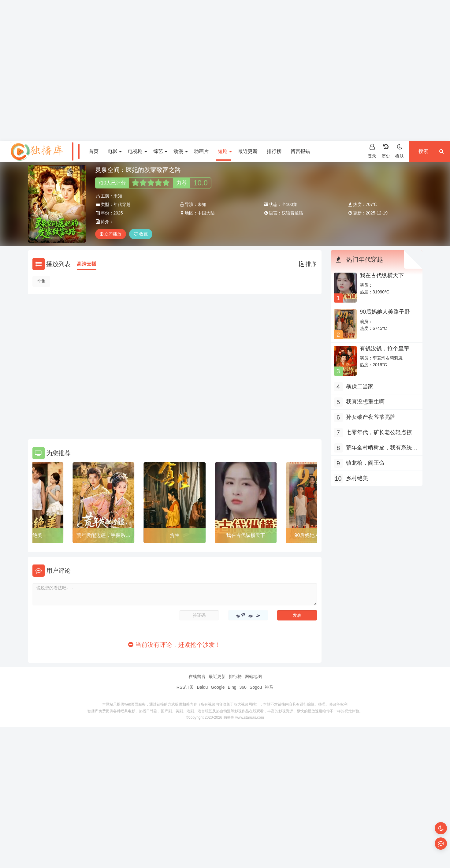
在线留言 (197, 676)
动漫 (180, 151)
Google (218, 687)
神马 (269, 687)
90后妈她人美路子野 (385, 312)
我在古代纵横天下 (246, 535)
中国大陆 (206, 213)
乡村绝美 (32, 535)
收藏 (141, 234)
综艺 (160, 151)
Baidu (202, 687)
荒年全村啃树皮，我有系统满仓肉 (382, 448)
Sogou (256, 687)
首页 (94, 151)
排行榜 (274, 151)
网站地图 (253, 676)
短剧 (225, 151)
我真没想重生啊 (365, 402)
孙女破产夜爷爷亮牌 (371, 417)
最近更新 (248, 151)
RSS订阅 (185, 687)
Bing (232, 687)
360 (243, 687)
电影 (115, 151)
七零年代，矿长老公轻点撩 (379, 432)
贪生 (175, 535)
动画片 (201, 151)
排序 (308, 264)
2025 (118, 213)
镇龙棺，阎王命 (365, 463)
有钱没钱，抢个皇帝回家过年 (387, 352)
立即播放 (111, 234)
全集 (41, 281)
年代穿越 (122, 204)
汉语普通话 (292, 213)
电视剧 (137, 151)
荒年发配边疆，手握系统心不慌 (103, 536)
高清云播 (87, 264)
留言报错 (300, 151)
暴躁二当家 (360, 386)
